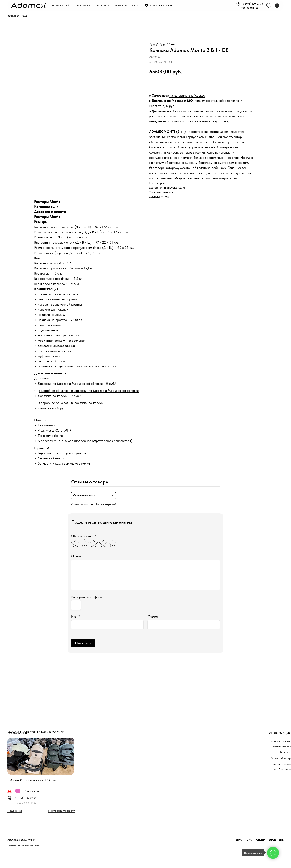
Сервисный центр (281, 758)
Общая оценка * (84, 536)
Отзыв (76, 556)
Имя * (76, 616)
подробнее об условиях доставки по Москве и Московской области (89, 391)
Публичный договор (19, 840)
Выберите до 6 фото (87, 597)
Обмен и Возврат (281, 747)
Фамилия (154, 616)
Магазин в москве (161, 5)
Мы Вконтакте (282, 769)
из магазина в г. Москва (187, 95)
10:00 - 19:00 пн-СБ (249, 8)
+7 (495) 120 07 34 (26, 798)
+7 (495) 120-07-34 (252, 4)
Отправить (83, 643)
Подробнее (15, 811)
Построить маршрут (62, 811)
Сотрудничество (282, 764)
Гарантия (285, 752)
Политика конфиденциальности (24, 846)
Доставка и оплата (280, 741)
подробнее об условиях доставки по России (71, 403)
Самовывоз (160, 95)
